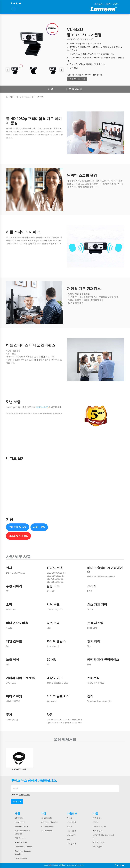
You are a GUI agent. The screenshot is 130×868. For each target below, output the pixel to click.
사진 (69, 839)
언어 (116, 4)
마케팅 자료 (72, 844)
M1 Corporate (46, 818)
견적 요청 (99, 4)
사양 (50, 89)
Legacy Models (21, 858)
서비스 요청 (39, 527)
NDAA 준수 (97, 847)
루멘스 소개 (98, 818)
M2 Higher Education (49, 822)
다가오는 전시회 (99, 826)
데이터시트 (71, 835)
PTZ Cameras (20, 838)
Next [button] (62, 70)
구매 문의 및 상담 (18, 527)
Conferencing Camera (24, 847)
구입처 (108, 4)
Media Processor (22, 826)
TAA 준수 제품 (99, 842)
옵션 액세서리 (74, 89)
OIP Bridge (19, 818)
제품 (12, 97)
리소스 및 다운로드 (18, 536)
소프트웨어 (71, 822)
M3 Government (47, 826)
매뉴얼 (70, 818)
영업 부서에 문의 (77, 79)
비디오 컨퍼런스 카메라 (25, 97)
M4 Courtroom (47, 831)
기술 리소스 (72, 831)
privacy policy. (24, 795)
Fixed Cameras (21, 842)
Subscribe (17, 801)
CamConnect (20, 822)
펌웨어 (70, 826)
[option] (35, 41)
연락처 (96, 822)
